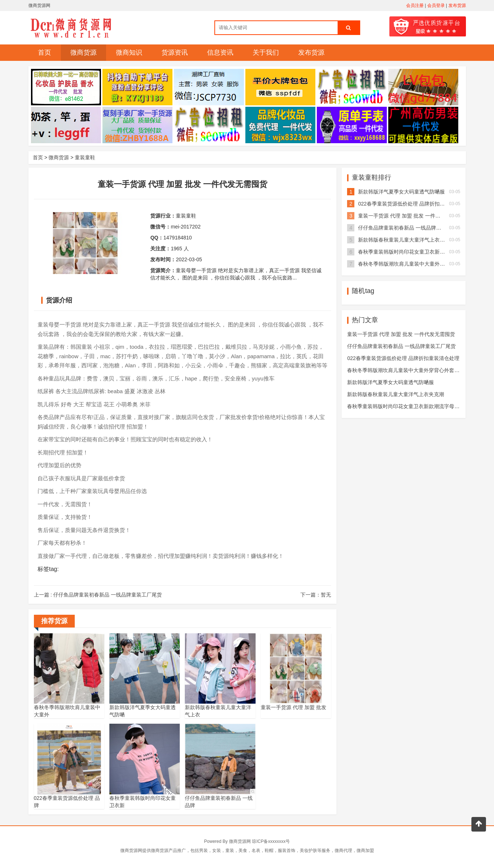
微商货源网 (240, 841)
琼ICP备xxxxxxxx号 (271, 841)
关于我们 (266, 52)
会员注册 (415, 5)
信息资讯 (220, 52)
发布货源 (457, 5)
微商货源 (83, 52)
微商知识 (129, 52)
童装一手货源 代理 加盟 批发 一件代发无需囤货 (412, 216)
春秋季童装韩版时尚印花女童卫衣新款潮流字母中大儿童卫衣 (416, 406)
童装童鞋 (85, 157)
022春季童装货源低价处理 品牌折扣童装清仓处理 (414, 204)
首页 (44, 52)
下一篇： (316, 595)
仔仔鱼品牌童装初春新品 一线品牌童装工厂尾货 (412, 228)
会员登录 (436, 5)
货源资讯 (175, 52)
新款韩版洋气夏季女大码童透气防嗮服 (401, 192)
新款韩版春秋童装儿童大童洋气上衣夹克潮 (407, 240)
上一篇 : (98, 595)
